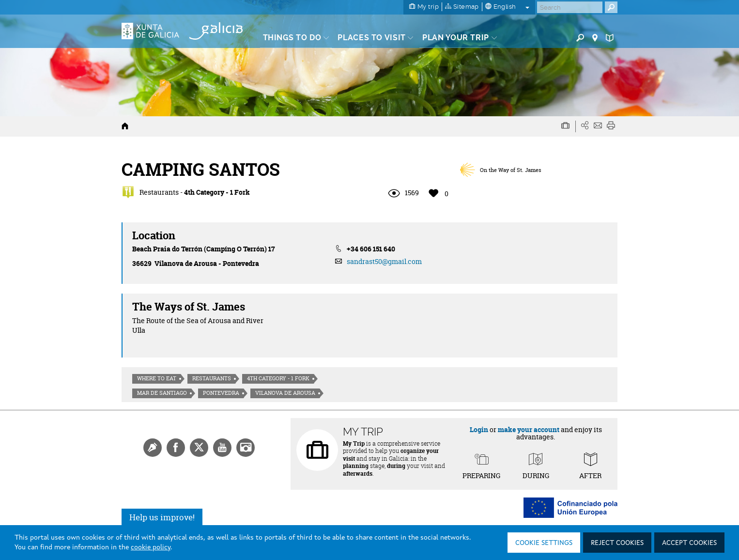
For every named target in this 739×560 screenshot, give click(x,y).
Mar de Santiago (162, 393)
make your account (529, 429)
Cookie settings (544, 543)
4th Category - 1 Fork (278, 378)
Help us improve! (162, 517)
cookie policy (151, 547)
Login (479, 429)
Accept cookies (689, 543)
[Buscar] (570, 7)
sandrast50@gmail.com (384, 261)
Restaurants (212, 378)
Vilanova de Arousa (285, 393)
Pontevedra (221, 393)
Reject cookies (617, 543)
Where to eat (157, 378)
